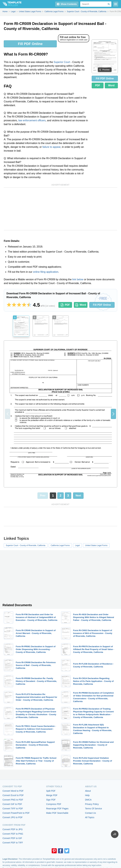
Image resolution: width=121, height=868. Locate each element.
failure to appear (51, 147)
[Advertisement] (60, 209)
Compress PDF (54, 804)
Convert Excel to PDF (13, 795)
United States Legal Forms (96, 545)
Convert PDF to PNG (13, 834)
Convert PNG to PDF (13, 800)
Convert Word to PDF (13, 791)
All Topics (90, 817)
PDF (98, 85)
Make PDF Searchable (57, 813)
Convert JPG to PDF (13, 817)
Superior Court (62, 62)
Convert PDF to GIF (12, 838)
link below (78, 279)
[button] (113, 414)
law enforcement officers (32, 120)
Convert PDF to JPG (13, 829)
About (88, 791)
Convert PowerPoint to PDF (16, 813)
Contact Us (91, 813)
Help (87, 795)
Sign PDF (51, 800)
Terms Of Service (94, 809)
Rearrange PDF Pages (57, 809)
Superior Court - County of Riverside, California (26, 545)
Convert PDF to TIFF (13, 843)
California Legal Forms (60, 545)
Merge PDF (52, 795)
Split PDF (51, 791)
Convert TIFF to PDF (13, 809)
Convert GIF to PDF (12, 804)
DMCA (88, 800)
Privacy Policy (92, 804)
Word (111, 85)
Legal (77, 545)
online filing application (46, 272)
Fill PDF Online (30, 44)
